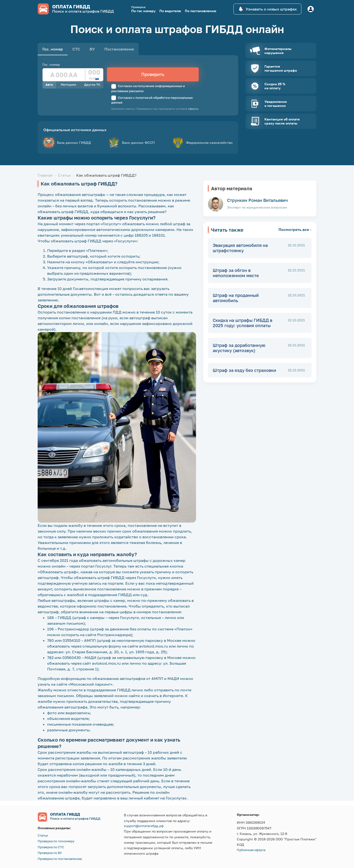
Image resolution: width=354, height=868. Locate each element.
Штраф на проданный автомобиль (236, 298)
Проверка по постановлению (60, 859)
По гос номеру (143, 11)
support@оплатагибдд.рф (144, 826)
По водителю (170, 11)
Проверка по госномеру (56, 841)
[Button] (311, 9)
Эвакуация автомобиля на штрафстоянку (240, 248)
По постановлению (201, 11)
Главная (45, 175)
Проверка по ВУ (50, 853)
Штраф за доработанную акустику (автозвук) (239, 348)
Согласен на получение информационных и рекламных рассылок (148, 88)
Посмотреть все (295, 229)
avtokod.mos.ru (154, 646)
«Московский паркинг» (90, 684)
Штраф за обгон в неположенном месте (236, 273)
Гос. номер (51, 65)
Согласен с (152, 100)
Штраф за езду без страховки (244, 370)
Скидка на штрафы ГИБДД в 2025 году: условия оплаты (243, 323)
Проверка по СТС (51, 847)
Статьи (64, 175)
